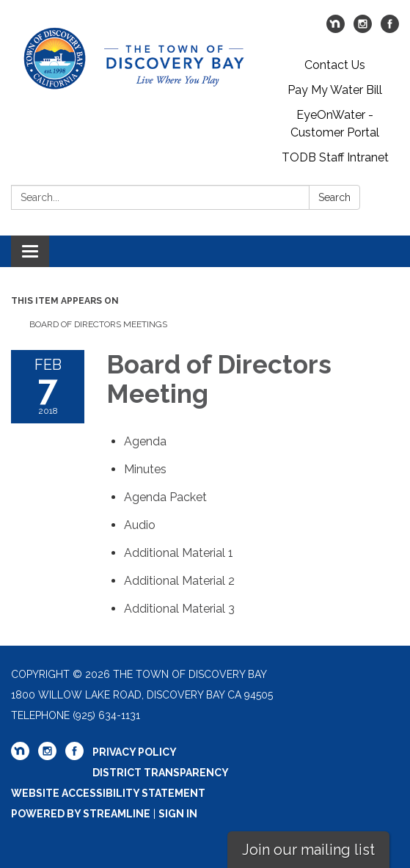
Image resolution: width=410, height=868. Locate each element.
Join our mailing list (308, 850)
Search (334, 197)
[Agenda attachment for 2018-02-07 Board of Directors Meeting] (145, 441)
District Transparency (161, 773)
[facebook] (390, 29)
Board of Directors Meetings (98, 324)
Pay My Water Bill (335, 90)
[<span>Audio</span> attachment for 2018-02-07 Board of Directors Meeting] (140, 525)
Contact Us (335, 65)
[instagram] (363, 29)
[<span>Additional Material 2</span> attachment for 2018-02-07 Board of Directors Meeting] (179, 581)
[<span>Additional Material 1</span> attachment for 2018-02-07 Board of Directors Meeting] (179, 553)
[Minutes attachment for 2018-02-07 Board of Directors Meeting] (145, 469)
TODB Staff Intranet (335, 157)
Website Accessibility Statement (108, 793)
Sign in (178, 814)
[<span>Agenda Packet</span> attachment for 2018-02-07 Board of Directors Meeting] (165, 497)
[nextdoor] (336, 29)
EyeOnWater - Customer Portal (335, 124)
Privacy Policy (135, 752)
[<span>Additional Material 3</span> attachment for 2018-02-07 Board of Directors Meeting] (179, 609)
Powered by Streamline (81, 814)
